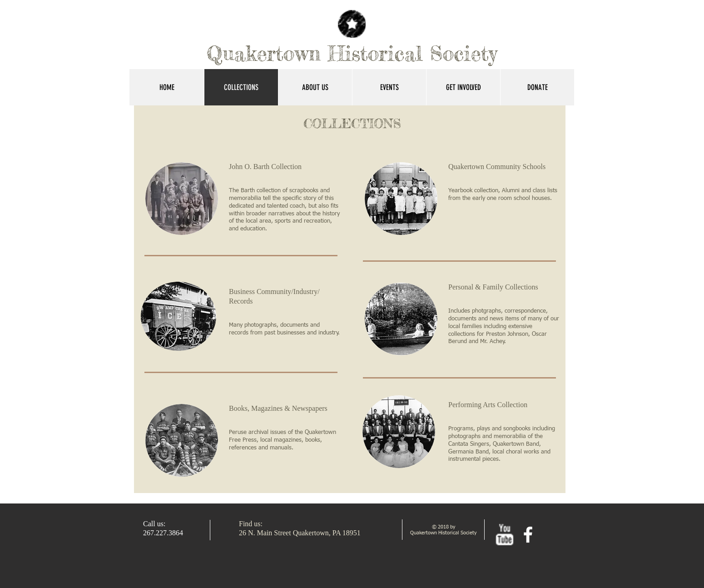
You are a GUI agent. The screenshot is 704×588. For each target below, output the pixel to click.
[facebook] (528, 535)
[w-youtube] (504, 535)
